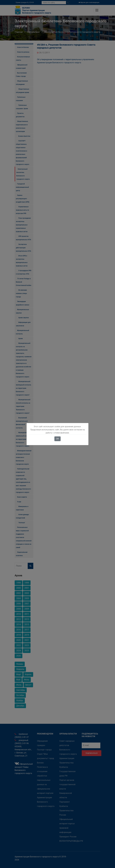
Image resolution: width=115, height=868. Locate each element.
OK (57, 439)
